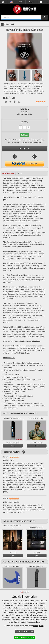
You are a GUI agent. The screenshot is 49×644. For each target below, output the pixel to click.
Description (8, 173)
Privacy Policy (38, 626)
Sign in (32, 2)
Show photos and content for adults (24, 52)
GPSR (19, 173)
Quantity (24, 122)
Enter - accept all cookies (25, 637)
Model (6, 98)
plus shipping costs (25, 114)
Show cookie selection (24, 631)
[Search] (44, 17)
